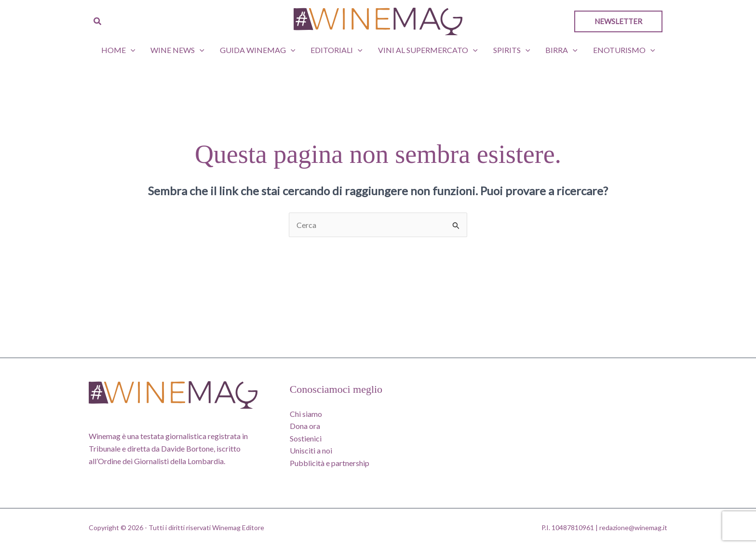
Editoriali (337, 50)
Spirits (512, 50)
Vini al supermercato (428, 50)
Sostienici (306, 438)
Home (118, 50)
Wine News (177, 50)
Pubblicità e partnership (330, 463)
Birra (561, 50)
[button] (98, 21)
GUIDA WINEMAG (258, 50)
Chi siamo (306, 414)
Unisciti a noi (311, 450)
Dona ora (305, 426)
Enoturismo (624, 50)
